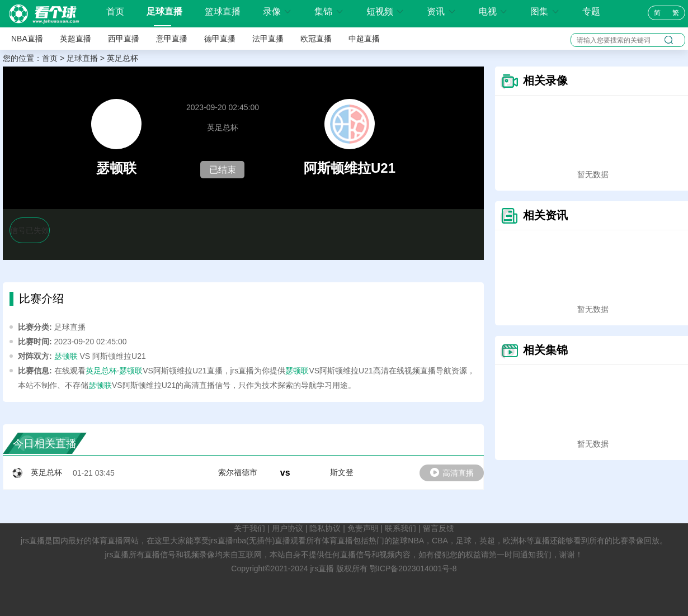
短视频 (385, 11)
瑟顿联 (66, 356)
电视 (493, 11)
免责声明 (363, 528)
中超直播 (364, 39)
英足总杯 (122, 58)
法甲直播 (268, 39)
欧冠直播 (316, 39)
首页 (115, 12)
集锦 (329, 11)
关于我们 (249, 528)
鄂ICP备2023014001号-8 (413, 568)
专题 (591, 11)
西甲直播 (124, 39)
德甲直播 (220, 39)
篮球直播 (223, 11)
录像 (277, 11)
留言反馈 (439, 528)
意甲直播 (172, 39)
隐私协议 (325, 528)
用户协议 (288, 528)
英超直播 (76, 39)
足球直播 (164, 11)
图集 (545, 11)
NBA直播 (27, 39)
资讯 (441, 11)
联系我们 (400, 528)
